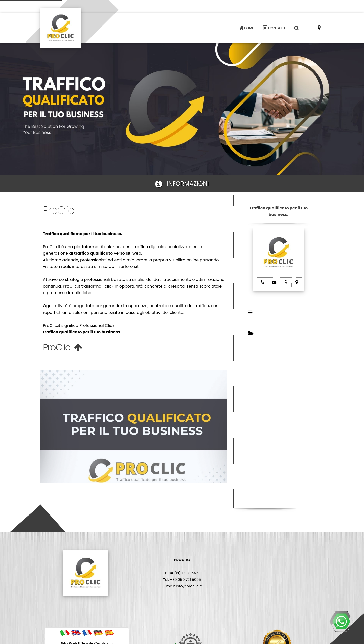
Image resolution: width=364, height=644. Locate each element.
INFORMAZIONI (182, 184)
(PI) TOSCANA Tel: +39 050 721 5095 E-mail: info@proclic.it (182, 573)
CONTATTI (274, 28)
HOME (246, 28)
